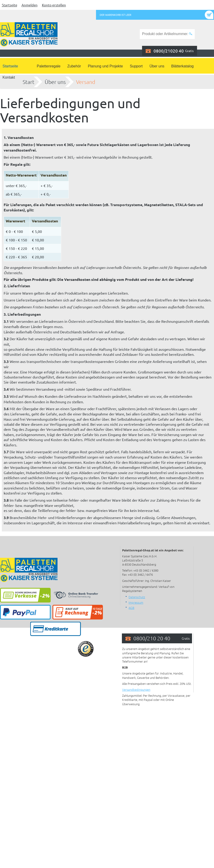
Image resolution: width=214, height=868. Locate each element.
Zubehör (74, 66)
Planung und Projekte (105, 66)
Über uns (157, 66)
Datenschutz (137, 597)
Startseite (10, 5)
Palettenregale (49, 66)
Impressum (136, 602)
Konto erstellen (54, 5)
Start (29, 82)
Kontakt (9, 77)
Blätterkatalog (182, 66)
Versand (86, 82)
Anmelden (30, 5)
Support (136, 66)
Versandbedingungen (136, 690)
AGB (131, 608)
